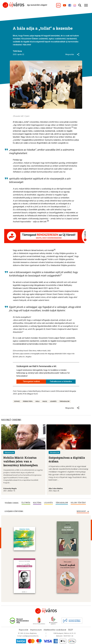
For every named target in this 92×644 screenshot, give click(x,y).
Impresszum (36, 629)
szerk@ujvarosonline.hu (30, 635)
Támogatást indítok (31, 381)
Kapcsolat (24, 629)
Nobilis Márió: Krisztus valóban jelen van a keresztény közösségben (21, 461)
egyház (17, 401)
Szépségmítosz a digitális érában (67, 459)
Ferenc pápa (28, 401)
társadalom (64, 401)
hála (37, 401)
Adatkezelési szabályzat (55, 629)
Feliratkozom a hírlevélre (61, 381)
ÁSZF (71, 629)
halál (45, 401)
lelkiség (53, 401)
